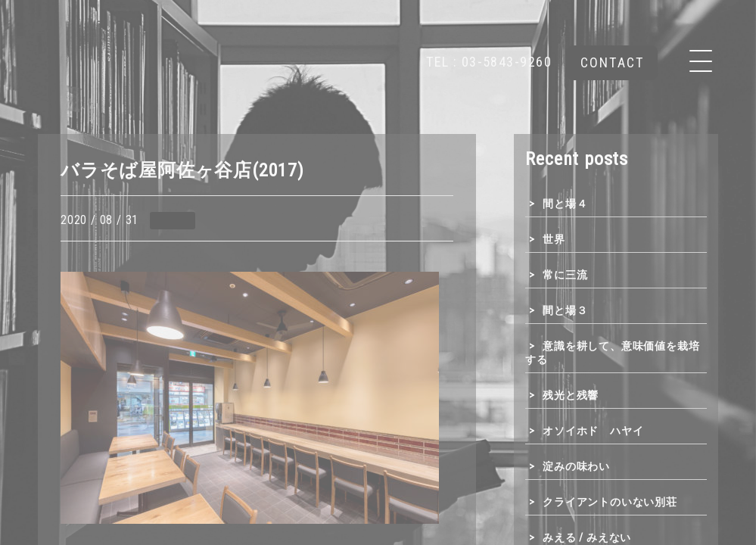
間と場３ (565, 310)
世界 (554, 239)
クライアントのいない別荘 (610, 502)
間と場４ (565, 204)
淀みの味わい (576, 466)
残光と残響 (571, 395)
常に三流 (565, 275)
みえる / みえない (587, 537)
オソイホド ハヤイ (593, 431)
